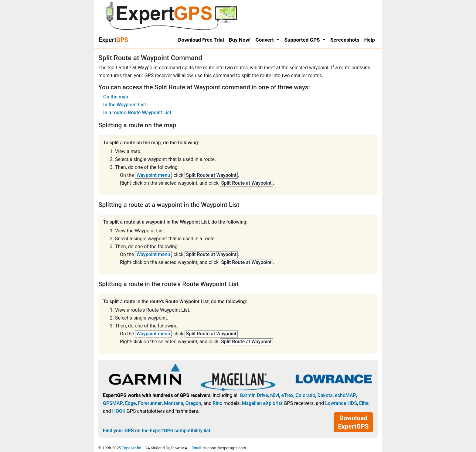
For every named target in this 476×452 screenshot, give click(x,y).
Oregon (193, 403)
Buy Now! (240, 40)
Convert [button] (265, 40)
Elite (364, 403)
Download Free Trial (201, 40)
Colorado (306, 395)
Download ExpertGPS (354, 422)
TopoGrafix (131, 448)
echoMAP (345, 395)
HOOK (119, 411)
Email (196, 448)
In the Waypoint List (125, 105)
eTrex (287, 395)
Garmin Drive (254, 395)
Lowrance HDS (341, 403)
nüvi (275, 395)
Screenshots (345, 40)
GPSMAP (113, 403)
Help (370, 40)
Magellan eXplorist (262, 403)
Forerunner (150, 403)
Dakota (325, 395)
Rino (217, 403)
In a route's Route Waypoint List (137, 113)
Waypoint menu (153, 175)
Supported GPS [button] (303, 40)
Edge (131, 403)
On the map (116, 97)
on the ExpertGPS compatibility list (157, 431)
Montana (173, 403)
